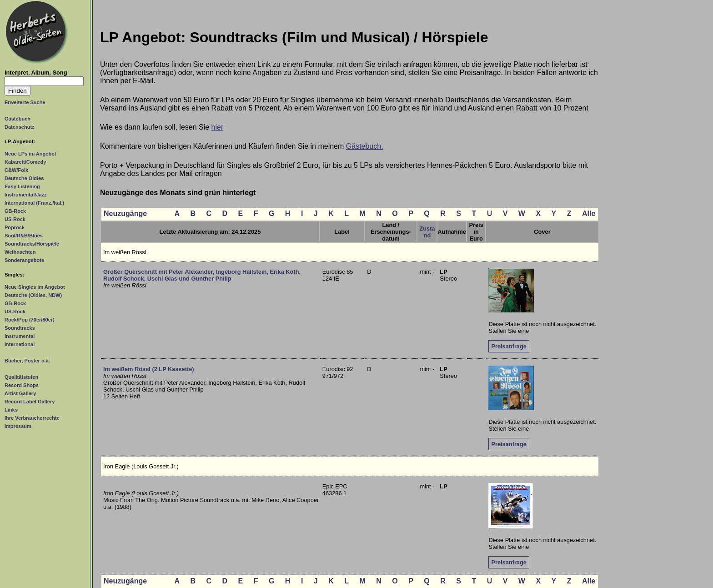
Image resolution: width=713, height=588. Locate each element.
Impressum (18, 426)
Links (11, 410)
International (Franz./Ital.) (34, 203)
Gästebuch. (365, 146)
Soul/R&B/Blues (24, 236)
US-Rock (15, 219)
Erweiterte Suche (25, 102)
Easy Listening (22, 186)
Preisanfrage (509, 346)
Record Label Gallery (30, 402)
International (20, 344)
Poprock (15, 227)
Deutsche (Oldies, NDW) (33, 295)
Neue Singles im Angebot (35, 287)
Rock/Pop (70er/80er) (30, 320)
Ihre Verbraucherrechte (32, 418)
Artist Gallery (20, 393)
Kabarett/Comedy (25, 162)
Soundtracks (20, 328)
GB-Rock (15, 211)
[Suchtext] (44, 81)
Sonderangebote (24, 260)
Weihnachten (20, 252)
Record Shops (22, 385)
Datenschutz (20, 127)
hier (218, 127)
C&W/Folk (16, 170)
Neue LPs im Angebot (30, 154)
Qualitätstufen (21, 377)
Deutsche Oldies (24, 178)
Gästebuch (18, 119)
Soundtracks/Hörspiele (32, 244)
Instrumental (20, 336)
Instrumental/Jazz (26, 195)
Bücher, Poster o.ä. (27, 361)
